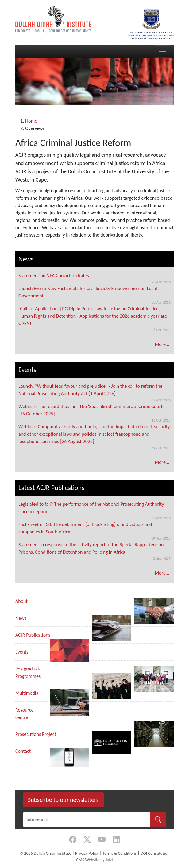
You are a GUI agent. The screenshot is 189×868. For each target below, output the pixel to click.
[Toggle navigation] (163, 52)
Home (31, 121)
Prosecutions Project (36, 734)
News (21, 618)
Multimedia (27, 693)
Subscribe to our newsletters (63, 800)
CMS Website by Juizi (94, 860)
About (21, 601)
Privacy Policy (87, 853)
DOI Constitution (155, 853)
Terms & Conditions (120, 853)
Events (22, 652)
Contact (23, 751)
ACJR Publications (33, 635)
